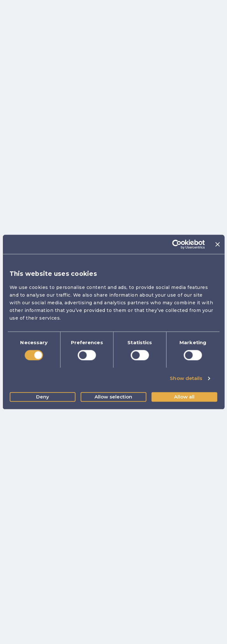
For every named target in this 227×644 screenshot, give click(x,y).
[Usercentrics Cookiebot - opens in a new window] (177, 244)
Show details (186, 379)
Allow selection (113, 397)
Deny (43, 397)
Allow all (184, 397)
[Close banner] (217, 244)
